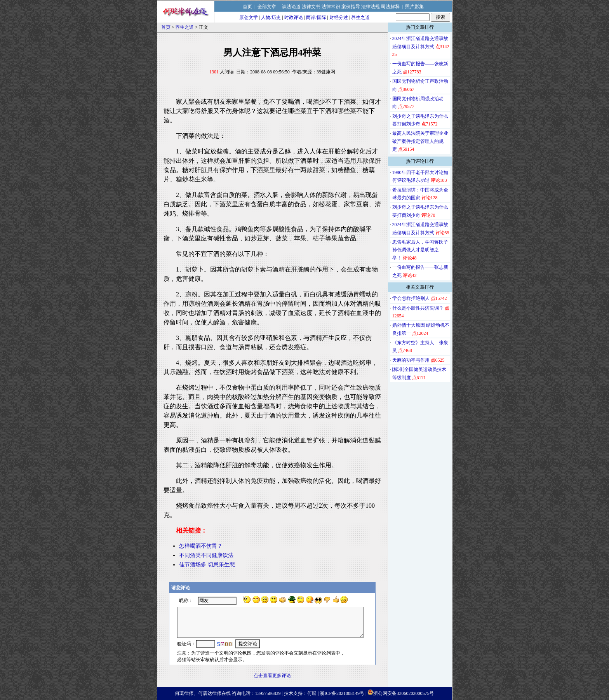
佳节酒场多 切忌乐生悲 (207, 565)
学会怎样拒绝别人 (411, 298)
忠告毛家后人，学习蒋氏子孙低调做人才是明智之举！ (420, 250)
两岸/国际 (316, 17)
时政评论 (294, 17)
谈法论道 (291, 7)
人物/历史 (271, 17)
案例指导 (351, 7)
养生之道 (360, 17)
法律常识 (331, 7)
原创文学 (249, 17)
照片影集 (414, 7)
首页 (247, 7)
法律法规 (371, 7)
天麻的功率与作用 (411, 360)
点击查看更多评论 (272, 676)
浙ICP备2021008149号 (342, 693)
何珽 (312, 693)
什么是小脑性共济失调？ (418, 308)
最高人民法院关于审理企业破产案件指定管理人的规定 (420, 141)
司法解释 (390, 7)
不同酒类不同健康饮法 (206, 555)
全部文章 (267, 7)
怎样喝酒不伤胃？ (201, 546)
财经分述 (339, 17)
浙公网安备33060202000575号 (404, 693)
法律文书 (311, 7)
